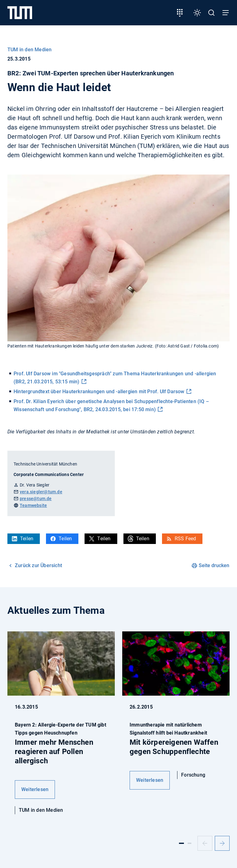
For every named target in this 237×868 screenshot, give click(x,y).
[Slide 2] (189, 843)
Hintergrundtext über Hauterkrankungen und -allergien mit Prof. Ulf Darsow (99, 392)
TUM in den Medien (29, 50)
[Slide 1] (181, 843)
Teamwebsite (33, 505)
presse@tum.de (36, 499)
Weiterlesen (35, 789)
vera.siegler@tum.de (41, 492)
